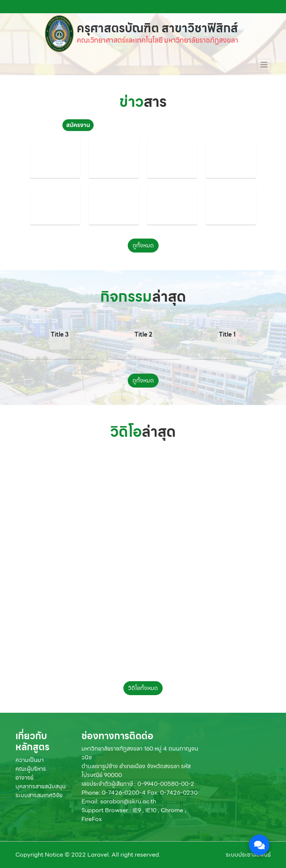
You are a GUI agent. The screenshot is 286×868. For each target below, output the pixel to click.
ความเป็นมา (30, 760)
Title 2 (143, 335)
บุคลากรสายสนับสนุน (41, 786)
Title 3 (60, 335)
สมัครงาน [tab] (78, 125)
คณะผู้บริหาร (31, 769)
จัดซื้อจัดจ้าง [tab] (205, 125)
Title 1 (227, 335)
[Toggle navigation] (264, 65)
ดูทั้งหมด (143, 245)
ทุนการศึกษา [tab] (163, 125)
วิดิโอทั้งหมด (143, 688)
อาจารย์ (24, 778)
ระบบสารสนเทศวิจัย (39, 795)
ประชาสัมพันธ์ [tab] (119, 125)
